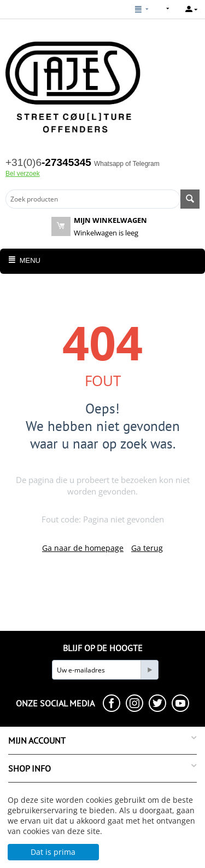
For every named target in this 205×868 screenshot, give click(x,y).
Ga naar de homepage (83, 548)
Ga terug (147, 548)
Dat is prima (53, 852)
